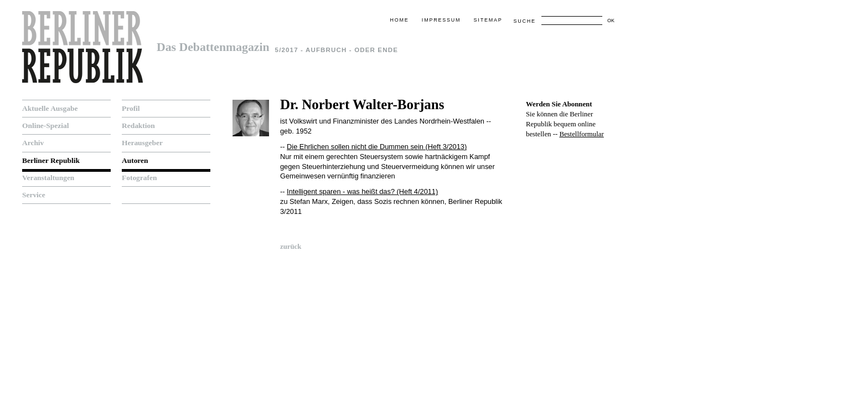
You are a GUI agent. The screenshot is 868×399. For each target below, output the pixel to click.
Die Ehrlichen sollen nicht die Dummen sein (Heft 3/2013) (377, 147)
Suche (524, 21)
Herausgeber (142, 143)
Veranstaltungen (48, 178)
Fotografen (139, 178)
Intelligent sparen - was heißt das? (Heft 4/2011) (362, 191)
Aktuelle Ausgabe (50, 108)
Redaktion (138, 126)
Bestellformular (581, 134)
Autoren (135, 160)
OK (611, 21)
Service (34, 195)
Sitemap (488, 20)
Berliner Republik (51, 160)
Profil (131, 108)
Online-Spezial (45, 126)
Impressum (441, 20)
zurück (291, 247)
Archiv (33, 143)
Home (399, 20)
